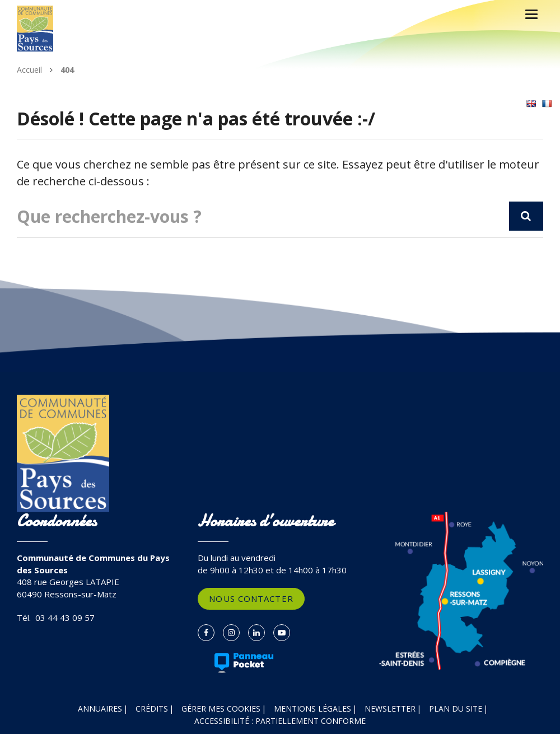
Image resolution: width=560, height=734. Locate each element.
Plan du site (456, 709)
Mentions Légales (312, 709)
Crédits (152, 709)
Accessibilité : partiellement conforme (280, 721)
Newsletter (390, 709)
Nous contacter (251, 599)
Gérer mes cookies (221, 709)
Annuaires (100, 709)
